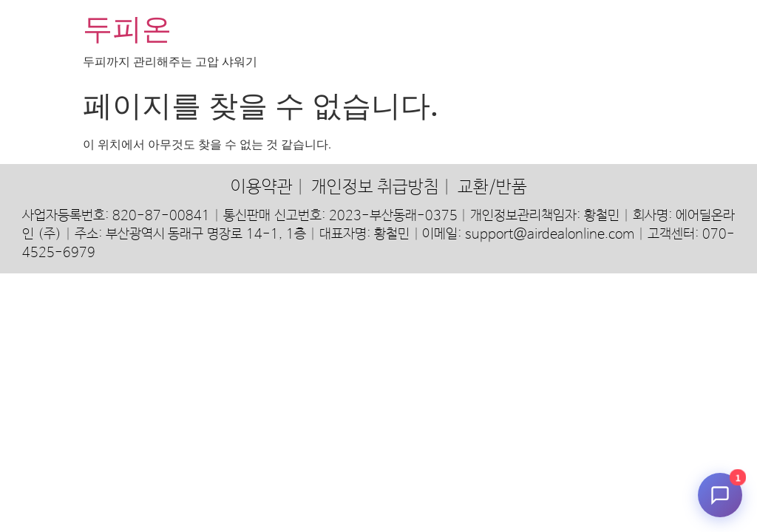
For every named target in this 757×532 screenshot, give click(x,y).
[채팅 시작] (720, 495)
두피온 (127, 29)
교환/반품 (492, 187)
